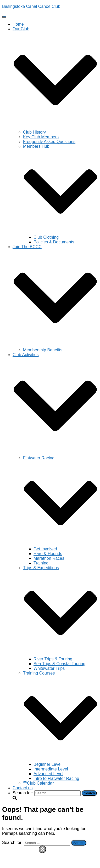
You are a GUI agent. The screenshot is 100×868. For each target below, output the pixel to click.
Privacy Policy (26, 852)
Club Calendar (38, 783)
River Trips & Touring (53, 659)
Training (41, 563)
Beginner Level (48, 764)
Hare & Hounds (48, 554)
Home (18, 24)
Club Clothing (46, 237)
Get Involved (45, 549)
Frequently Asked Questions (49, 142)
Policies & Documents (54, 242)
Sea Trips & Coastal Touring (59, 664)
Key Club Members (41, 137)
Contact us (23, 788)
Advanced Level (48, 774)
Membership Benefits (43, 350)
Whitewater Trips (49, 668)
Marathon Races (49, 558)
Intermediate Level (51, 769)
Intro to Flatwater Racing (56, 778)
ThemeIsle (88, 866)
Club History (34, 132)
